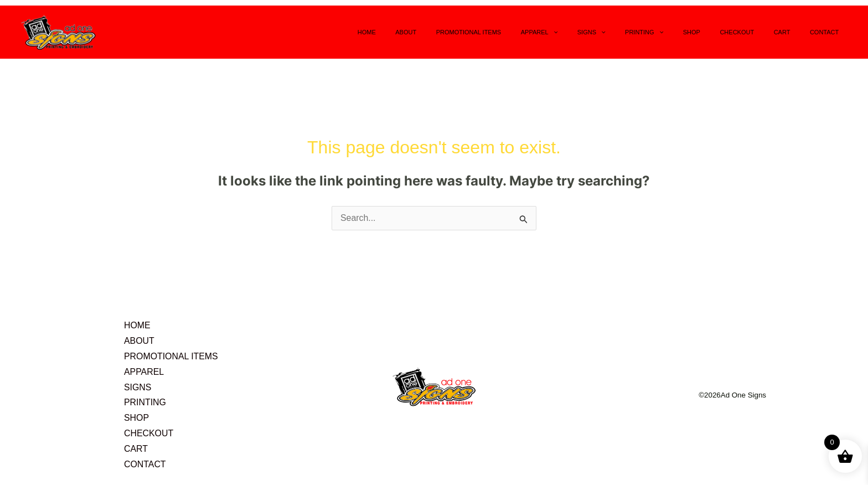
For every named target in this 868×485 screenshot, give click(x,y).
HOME (438, 32)
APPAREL (588, 32)
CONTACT (828, 32)
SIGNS (632, 32)
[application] (601, 32)
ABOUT (469, 32)
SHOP (718, 32)
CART (793, 32)
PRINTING (678, 32)
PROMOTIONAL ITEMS (525, 32)
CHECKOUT (756, 32)
